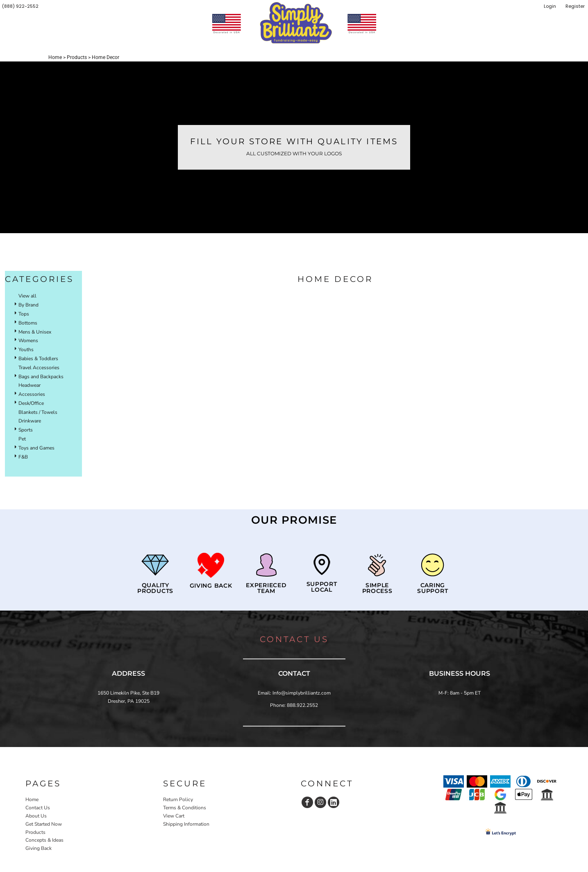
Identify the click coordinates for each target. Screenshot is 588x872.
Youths (26, 350)
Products (77, 57)
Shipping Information (186, 824)
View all (27, 296)
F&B (23, 457)
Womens (28, 341)
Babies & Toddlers (38, 359)
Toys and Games (36, 448)
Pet (22, 439)
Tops (24, 314)
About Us (36, 816)
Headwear (30, 385)
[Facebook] (307, 802)
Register (575, 6)
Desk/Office (31, 403)
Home (55, 57)
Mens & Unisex (35, 332)
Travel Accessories (39, 368)
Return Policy (178, 799)
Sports (26, 430)
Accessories (32, 394)
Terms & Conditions (185, 808)
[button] (211, 565)
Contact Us (38, 808)
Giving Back (39, 848)
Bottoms (28, 323)
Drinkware (30, 421)
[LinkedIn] (334, 802)
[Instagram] (320, 802)
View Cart (174, 816)
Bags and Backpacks (41, 377)
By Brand (28, 305)
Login (550, 6)
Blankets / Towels (38, 412)
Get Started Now (44, 824)
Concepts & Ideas (44, 840)
